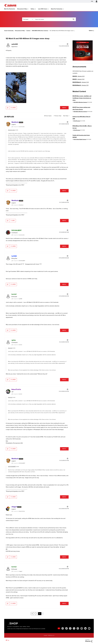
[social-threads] (78, 628)
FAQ (92, 1)
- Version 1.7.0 (81, 85)
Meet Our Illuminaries (10, 9)
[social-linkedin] (85, 628)
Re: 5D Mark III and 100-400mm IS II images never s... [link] (62, 31)
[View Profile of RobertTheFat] (16, 389)
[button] (8, 108)
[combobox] (55, 19)
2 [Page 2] (37, 614)
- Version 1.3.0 (78, 79)
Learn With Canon (43, 9)
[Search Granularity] (28, 19)
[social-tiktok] (66, 628)
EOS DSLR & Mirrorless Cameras (40, 31)
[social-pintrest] (82, 628)
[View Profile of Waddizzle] (15, 122)
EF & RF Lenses (77, 121)
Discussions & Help (22, 9)
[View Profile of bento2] (14, 294)
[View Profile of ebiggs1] (14, 507)
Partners (28, 627)
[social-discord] (89, 628)
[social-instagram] (63, 628)
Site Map (24, 627)
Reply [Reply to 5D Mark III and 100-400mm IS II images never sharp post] (64, 108)
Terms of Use (9, 627)
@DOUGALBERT (12, 467)
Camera (28, 31)
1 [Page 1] (34, 614)
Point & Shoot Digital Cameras (80, 139)
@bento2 (10, 348)
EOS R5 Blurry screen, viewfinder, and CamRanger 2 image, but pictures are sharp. (82, 98)
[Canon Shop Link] (13, 623)
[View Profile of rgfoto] (14, 340)
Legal (21, 627)
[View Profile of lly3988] (14, 256)
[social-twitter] (74, 628)
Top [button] (8, 640)
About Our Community (56, 9)
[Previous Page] (32, 614)
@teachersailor (12, 130)
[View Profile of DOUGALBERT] (17, 230)
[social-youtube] (59, 628)
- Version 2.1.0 (79, 76)
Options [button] (91, 31)
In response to (19, 127)
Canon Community (10, 5)
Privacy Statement (16, 627)
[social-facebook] (70, 628)
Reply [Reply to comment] (64, 191)
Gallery (32, 9)
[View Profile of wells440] (15, 44)
